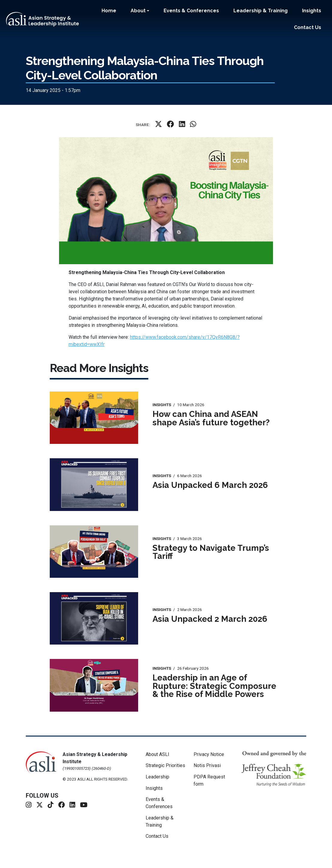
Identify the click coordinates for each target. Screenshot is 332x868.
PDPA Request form (209, 780)
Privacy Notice (209, 754)
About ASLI (157, 754)
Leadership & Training (261, 11)
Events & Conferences (191, 11)
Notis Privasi (207, 765)
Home (109, 11)
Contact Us (308, 27)
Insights (312, 11)
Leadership (157, 777)
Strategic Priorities (165, 765)
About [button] (138, 11)
